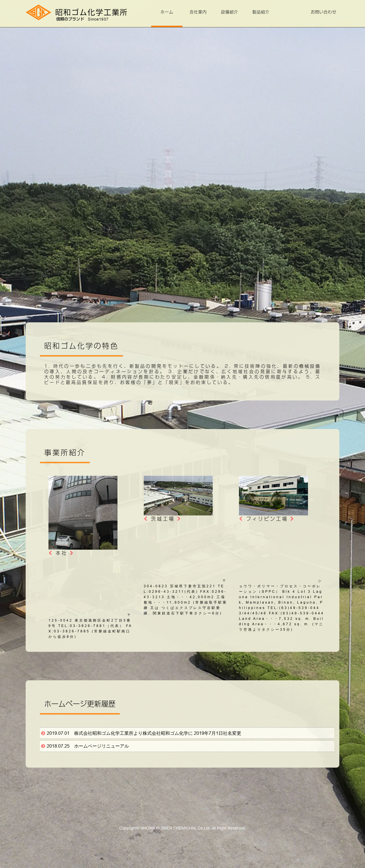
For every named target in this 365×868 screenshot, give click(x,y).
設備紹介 (230, 12)
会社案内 (198, 12)
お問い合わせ (324, 12)
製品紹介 (261, 12)
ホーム (167, 12)
